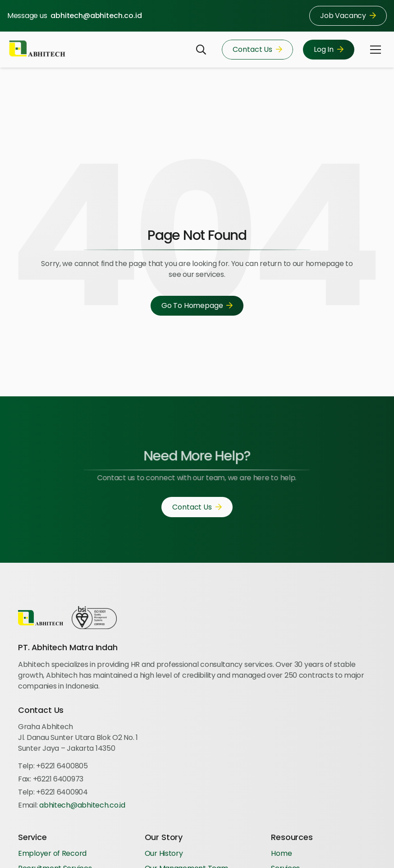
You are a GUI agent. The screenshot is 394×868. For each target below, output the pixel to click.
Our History (164, 853)
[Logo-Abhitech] (37, 50)
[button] (201, 50)
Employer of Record (52, 853)
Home (281, 853)
